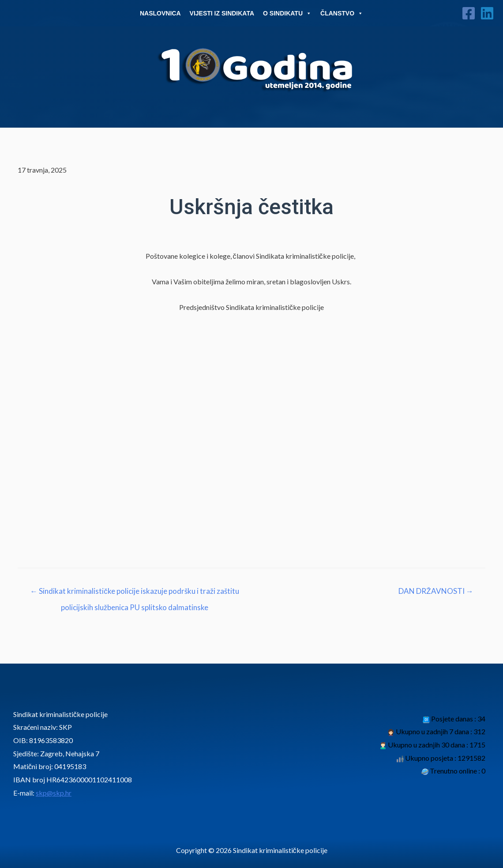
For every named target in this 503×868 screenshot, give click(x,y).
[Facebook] (469, 13)
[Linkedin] (487, 13)
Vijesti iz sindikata (222, 13)
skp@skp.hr (54, 793)
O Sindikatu (287, 13)
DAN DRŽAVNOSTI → (435, 591)
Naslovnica (160, 13)
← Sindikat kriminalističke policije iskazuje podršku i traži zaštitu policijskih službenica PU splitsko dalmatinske (135, 594)
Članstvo (342, 13)
